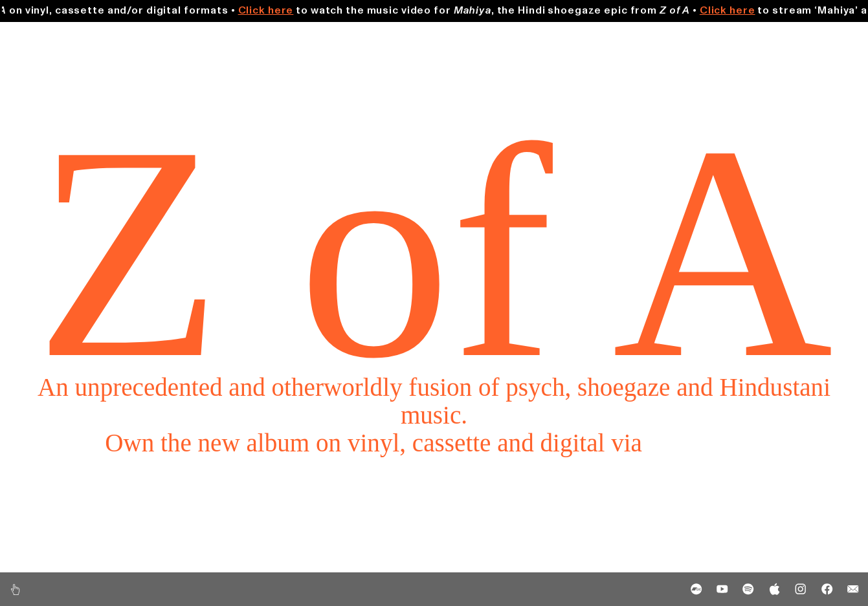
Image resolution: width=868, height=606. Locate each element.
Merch (812, 38)
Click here (278, 10)
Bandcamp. (706, 443)
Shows (434, 38)
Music (53, 38)
